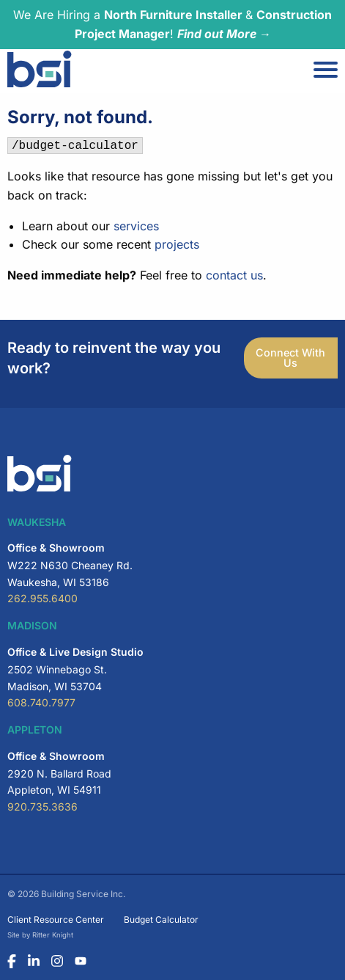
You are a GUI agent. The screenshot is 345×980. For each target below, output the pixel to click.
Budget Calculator (161, 919)
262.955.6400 (42, 598)
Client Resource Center (56, 919)
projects (177, 244)
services (136, 226)
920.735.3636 (42, 807)
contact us (234, 275)
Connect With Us (290, 358)
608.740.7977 (41, 702)
